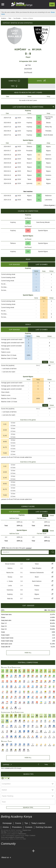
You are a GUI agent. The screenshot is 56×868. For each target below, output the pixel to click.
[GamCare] (15, 861)
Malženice (48, 159)
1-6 (21, 581)
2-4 (21, 568)
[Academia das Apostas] (7, 851)
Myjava (37, 49)
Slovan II (29, 163)
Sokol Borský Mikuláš (49, 118)
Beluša (48, 123)
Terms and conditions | (8, 837)
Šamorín (48, 155)
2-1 (39, 127)
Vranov (37, 590)
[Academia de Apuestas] (20, 851)
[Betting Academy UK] (29, 851)
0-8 (21, 590)
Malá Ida (10, 599)
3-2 (39, 118)
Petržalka (48, 131)
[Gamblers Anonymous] (21, 861)
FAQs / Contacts (30, 836)
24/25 (19, 118)
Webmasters (22, 834)
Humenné (37, 599)
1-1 (39, 155)
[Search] (52, 552)
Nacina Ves (10, 573)
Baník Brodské (48, 135)
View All (28, 758)
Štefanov (29, 147)
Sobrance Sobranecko (37, 573)
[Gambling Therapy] (18, 861)
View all (28, 653)
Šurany (10, 577)
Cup (28, 65)
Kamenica (10, 590)
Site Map (4, 832)
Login (52, 4)
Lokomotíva (48, 200)
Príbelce (37, 586)
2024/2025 (28, 69)
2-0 (39, 175)
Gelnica (10, 568)
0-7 (39, 131)
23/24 (19, 123)
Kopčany (20, 49)
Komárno (48, 175)
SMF (21, 832)
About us (5, 857)
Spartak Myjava (43, 231)
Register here (27, 830)
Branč (37, 577)
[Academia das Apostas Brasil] (12, 851)
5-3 (39, 196)
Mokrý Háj (48, 127)
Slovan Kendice (10, 564)
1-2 (39, 151)
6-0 (21, 577)
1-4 (21, 586)
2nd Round (28, 73)
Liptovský (29, 183)
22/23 (19, 131)
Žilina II (29, 171)
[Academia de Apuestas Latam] (25, 851)
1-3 (39, 123)
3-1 (39, 200)
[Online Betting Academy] (16, 851)
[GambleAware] (7, 861)
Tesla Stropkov (37, 568)
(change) (19, 768)
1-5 (39, 147)
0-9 (28, 231)
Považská (29, 151)
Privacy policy (20, 837)
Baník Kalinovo (37, 581)
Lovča (10, 586)
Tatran (29, 179)
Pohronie (48, 167)
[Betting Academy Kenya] (3, 851)
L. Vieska (10, 581)
